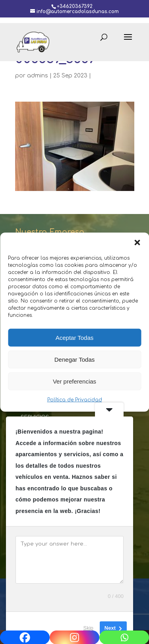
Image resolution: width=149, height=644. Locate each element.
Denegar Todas (74, 359)
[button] (137, 243)
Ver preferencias (74, 381)
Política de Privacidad (75, 400)
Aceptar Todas (75, 337)
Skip (88, 628)
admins (38, 76)
